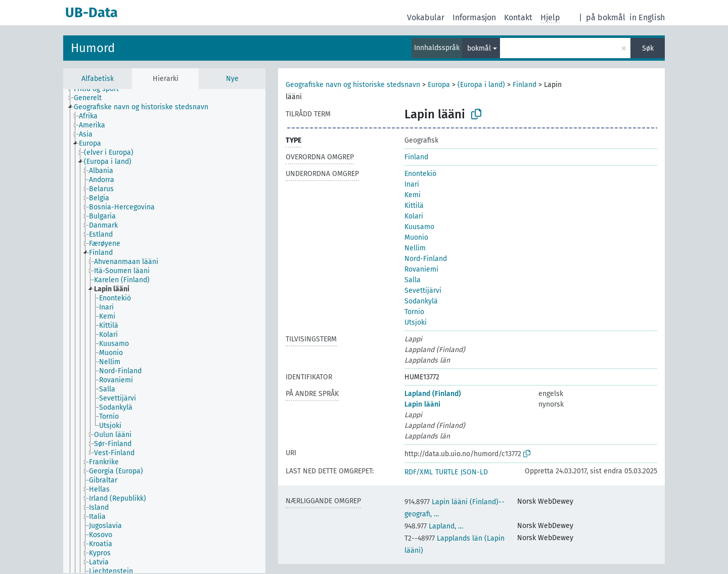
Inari (412, 184)
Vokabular (426, 17)
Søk (648, 48)
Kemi (413, 195)
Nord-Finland (426, 259)
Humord (93, 48)
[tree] (164, 331)
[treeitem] (101, 89)
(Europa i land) (481, 85)
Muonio (416, 237)
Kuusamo (419, 227)
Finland (525, 85)
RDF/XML (419, 472)
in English (647, 17)
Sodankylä (421, 301)
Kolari (414, 216)
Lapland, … (434, 526)
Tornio (414, 312)
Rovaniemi (421, 269)
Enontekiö (420, 174)
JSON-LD (474, 472)
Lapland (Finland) (433, 394)
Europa (439, 85)
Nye (232, 79)
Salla (413, 280)
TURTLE (447, 472)
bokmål (479, 48)
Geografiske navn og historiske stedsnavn (353, 85)
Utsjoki (416, 322)
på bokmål (606, 17)
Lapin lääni (422, 404)
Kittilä (414, 206)
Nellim (415, 248)
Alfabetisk (98, 79)
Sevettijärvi (423, 291)
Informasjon (474, 17)
